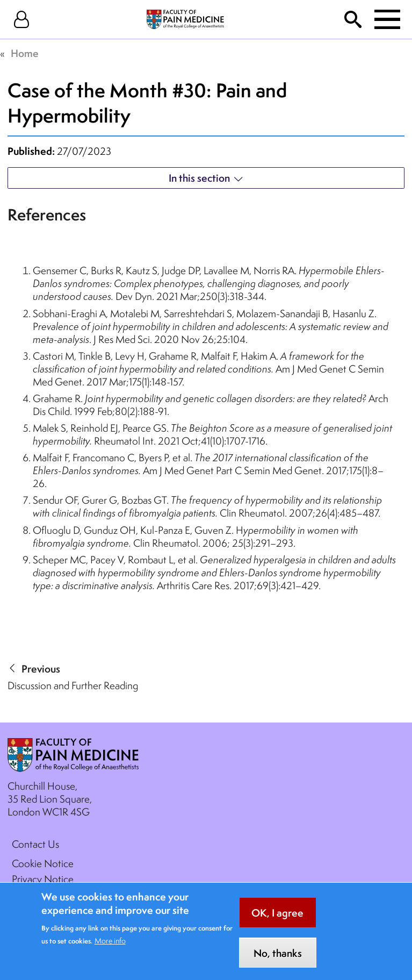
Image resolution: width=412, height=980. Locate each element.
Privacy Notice (43, 879)
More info (110, 949)
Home (25, 53)
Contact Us (35, 844)
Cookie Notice (43, 863)
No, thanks (278, 962)
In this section (199, 178)
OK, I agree (277, 921)
